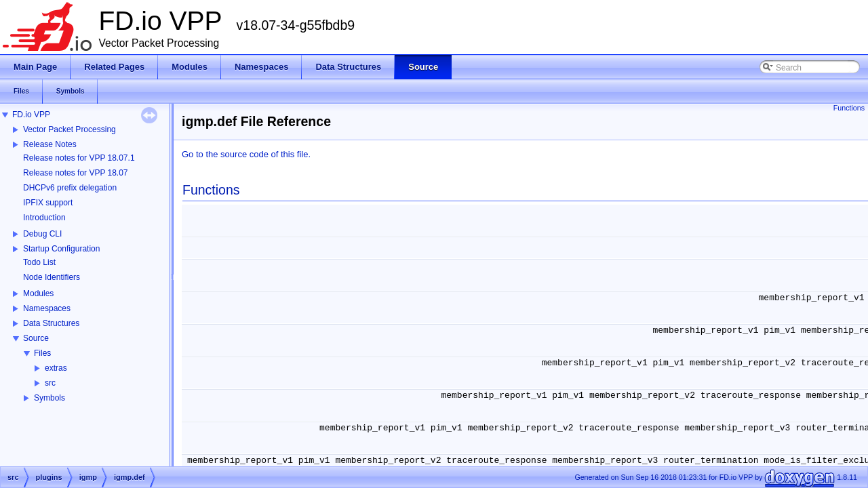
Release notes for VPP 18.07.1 (79, 158)
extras (56, 368)
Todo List (39, 262)
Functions (849, 108)
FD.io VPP (31, 115)
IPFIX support (48, 203)
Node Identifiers (52, 277)
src (50, 383)
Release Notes (50, 144)
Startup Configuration (61, 249)
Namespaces (47, 308)
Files (42, 353)
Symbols (50, 398)
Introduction (44, 218)
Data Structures (51, 323)
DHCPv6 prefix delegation (70, 188)
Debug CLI (42, 234)
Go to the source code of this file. (246, 154)
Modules (38, 293)
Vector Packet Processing (70, 129)
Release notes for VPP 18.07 (76, 173)
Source (36, 338)
